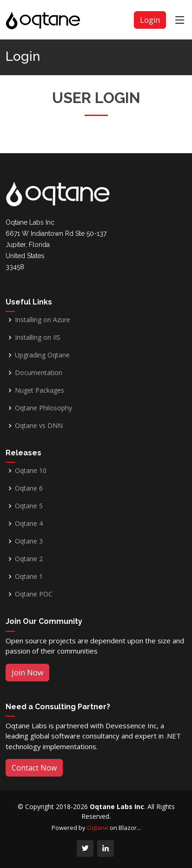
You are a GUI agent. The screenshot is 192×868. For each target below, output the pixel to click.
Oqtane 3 (29, 541)
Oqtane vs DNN (39, 426)
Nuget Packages (40, 390)
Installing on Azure (43, 320)
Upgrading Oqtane (42, 355)
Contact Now (34, 768)
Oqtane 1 (29, 577)
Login (150, 20)
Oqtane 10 (31, 471)
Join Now (27, 673)
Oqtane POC (34, 594)
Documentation (39, 373)
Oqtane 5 (29, 506)
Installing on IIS (38, 337)
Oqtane (98, 828)
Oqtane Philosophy (43, 408)
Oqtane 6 (29, 488)
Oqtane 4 (29, 524)
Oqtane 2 (29, 559)
